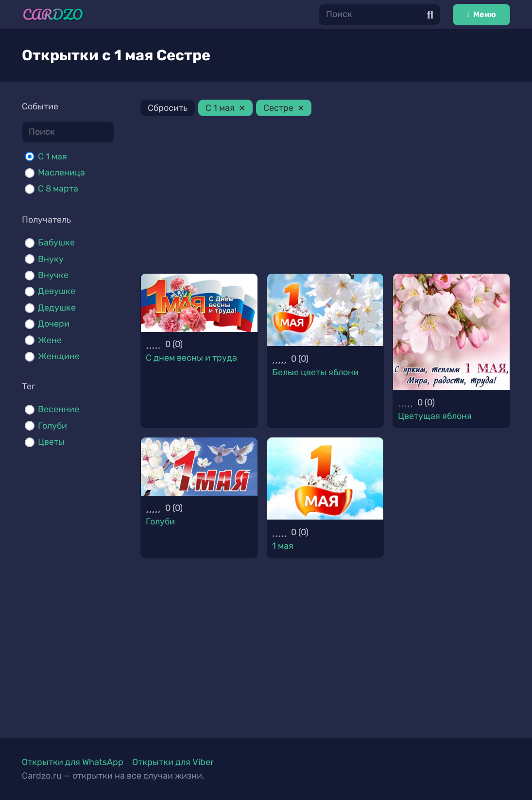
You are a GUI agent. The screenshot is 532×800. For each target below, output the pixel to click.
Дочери (54, 324)
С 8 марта (58, 189)
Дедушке (57, 308)
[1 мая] (326, 478)
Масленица (61, 173)
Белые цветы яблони (315, 372)
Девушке (57, 291)
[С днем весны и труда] (199, 303)
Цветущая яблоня (435, 416)
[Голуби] (199, 467)
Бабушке (56, 243)
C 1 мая (52, 157)
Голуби (52, 426)
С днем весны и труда (191, 358)
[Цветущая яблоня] (451, 332)
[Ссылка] (53, 15)
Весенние (59, 409)
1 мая (283, 546)
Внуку (51, 259)
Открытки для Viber (173, 762)
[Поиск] (379, 14)
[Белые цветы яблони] (326, 310)
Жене (50, 340)
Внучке (53, 275)
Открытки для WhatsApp (73, 762)
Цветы (51, 442)
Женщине (59, 356)
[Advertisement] (325, 196)
